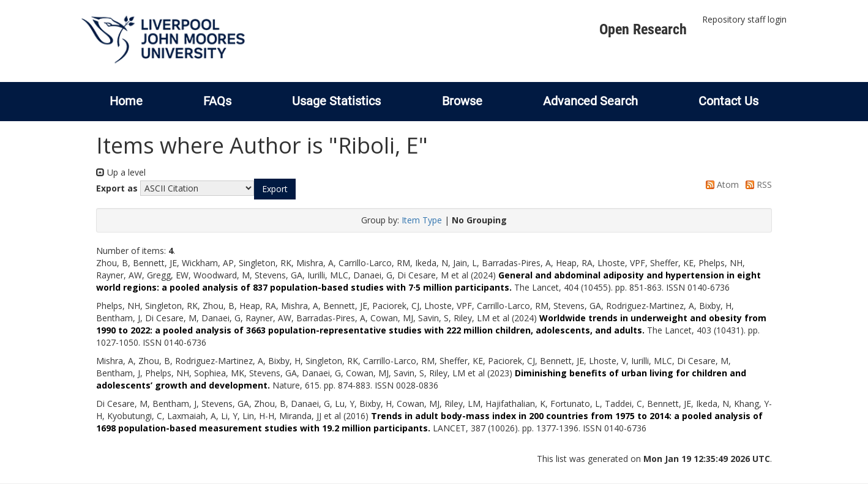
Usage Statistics (336, 101)
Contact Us (728, 101)
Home (126, 101)
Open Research (643, 29)
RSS (757, 184)
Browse (462, 101)
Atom (720, 184)
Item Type (422, 220)
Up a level (121, 172)
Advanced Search (590, 101)
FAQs (217, 101)
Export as (117, 188)
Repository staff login (744, 19)
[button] (275, 189)
